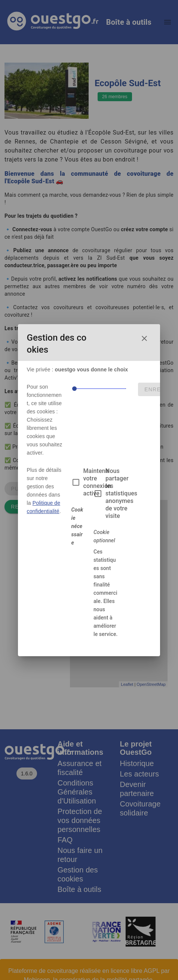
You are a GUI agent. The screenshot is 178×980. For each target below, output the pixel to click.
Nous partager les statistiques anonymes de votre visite (121, 493)
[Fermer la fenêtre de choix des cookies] (144, 338)
